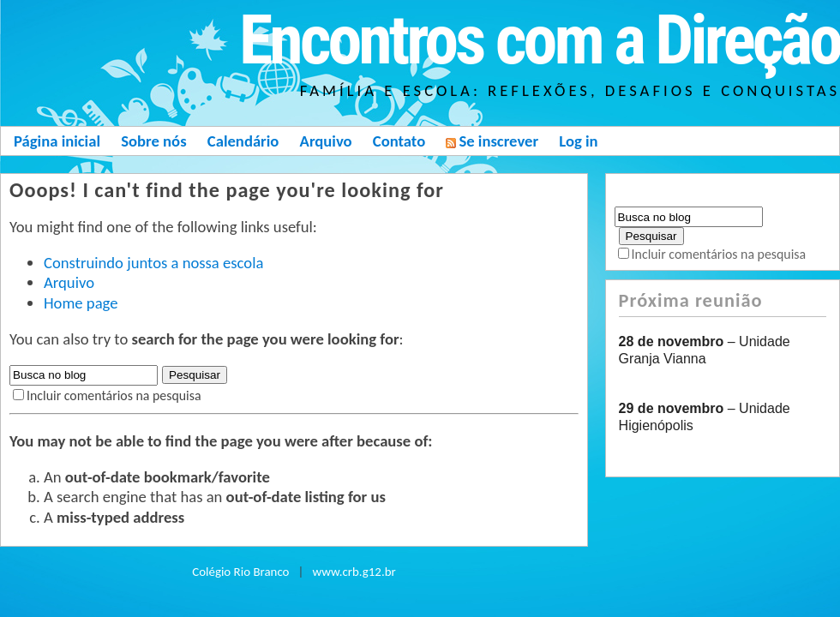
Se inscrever (492, 141)
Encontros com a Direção (540, 40)
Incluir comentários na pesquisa (114, 395)
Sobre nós (153, 141)
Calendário (243, 141)
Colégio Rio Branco (240, 572)
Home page (81, 303)
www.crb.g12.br (354, 572)
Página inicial (57, 141)
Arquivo (326, 141)
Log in (578, 141)
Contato (399, 141)
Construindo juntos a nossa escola (153, 263)
